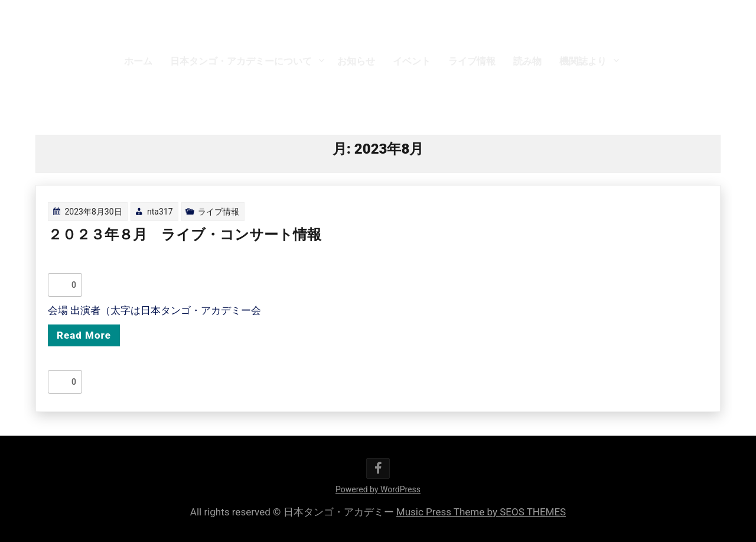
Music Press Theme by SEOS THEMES (481, 512)
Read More (84, 335)
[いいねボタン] (60, 285)
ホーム (138, 61)
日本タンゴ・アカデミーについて (241, 61)
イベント (412, 61)
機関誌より (583, 61)
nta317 (160, 212)
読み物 (527, 61)
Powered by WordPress (378, 489)
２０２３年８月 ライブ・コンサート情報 (185, 235)
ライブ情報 (472, 61)
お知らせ (356, 61)
